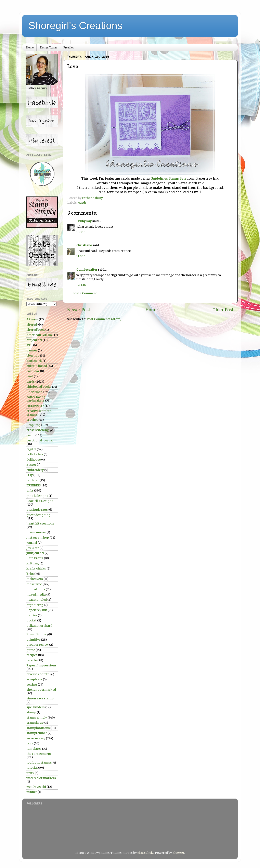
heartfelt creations (40, 523)
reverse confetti (38, 674)
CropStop (34, 425)
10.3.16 (81, 232)
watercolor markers (41, 778)
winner (32, 792)
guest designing (38, 515)
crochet (32, 420)
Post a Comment (85, 293)
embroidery (35, 470)
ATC (29, 345)
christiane (84, 245)
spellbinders (36, 707)
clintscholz (145, 853)
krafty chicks (36, 568)
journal (32, 543)
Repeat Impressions (41, 665)
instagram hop (38, 538)
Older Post (223, 310)
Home (30, 47)
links (30, 574)
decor (31, 435)
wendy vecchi (36, 787)
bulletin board (37, 366)
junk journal (35, 553)
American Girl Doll (40, 335)
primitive (33, 640)
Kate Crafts (35, 558)
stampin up (35, 723)
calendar (33, 371)
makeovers (35, 579)
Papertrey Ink (37, 610)
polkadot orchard (39, 626)
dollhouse (34, 460)
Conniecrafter (87, 270)
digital (31, 449)
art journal (34, 340)
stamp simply (37, 718)
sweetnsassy (36, 738)
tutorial (32, 768)
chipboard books (39, 387)
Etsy (30, 475)
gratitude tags (37, 510)
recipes (32, 655)
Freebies (69, 47)
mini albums (36, 589)
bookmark (34, 361)
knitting (33, 563)
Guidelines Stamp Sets (168, 178)
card (30, 376)
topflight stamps (39, 763)
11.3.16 (81, 256)
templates (34, 749)
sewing (32, 685)
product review (37, 645)
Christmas (34, 392)
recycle (32, 660)
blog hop (33, 356)
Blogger (178, 853)
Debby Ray (84, 221)
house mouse (36, 532)
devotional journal (40, 440)
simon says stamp (40, 698)
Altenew (32, 319)
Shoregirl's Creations (75, 26)
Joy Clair (33, 548)
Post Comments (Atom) (104, 319)
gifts (30, 491)
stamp (31, 712)
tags (30, 743)
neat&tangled (37, 600)
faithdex (33, 480)
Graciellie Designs (40, 501)
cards (82, 203)
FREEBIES (34, 485)
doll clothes (35, 454)
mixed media (36, 595)
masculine (34, 584)
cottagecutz (35, 406)
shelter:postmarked (41, 690)
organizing (35, 605)
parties (32, 615)
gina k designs (37, 496)
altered (32, 325)
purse (31, 650)
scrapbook (34, 679)
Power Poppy (36, 634)
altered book (36, 330)
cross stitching (38, 430)
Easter (31, 465)
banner (32, 350)
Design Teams (48, 47)
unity (30, 773)
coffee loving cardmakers (36, 399)
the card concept (39, 754)
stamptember (37, 733)
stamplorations (38, 728)
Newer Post (79, 310)
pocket (31, 620)
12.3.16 (81, 285)
